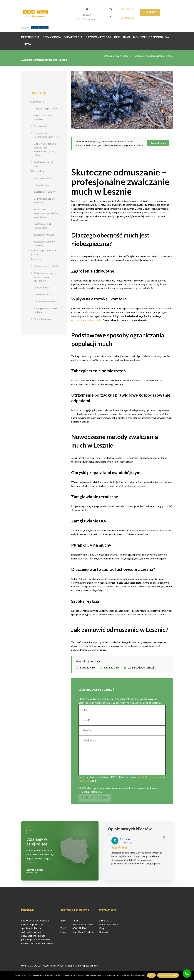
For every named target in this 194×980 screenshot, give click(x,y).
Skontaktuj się (158, 143)
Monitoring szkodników (46, 266)
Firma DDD (105, 923)
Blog (102, 930)
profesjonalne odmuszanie (86, 320)
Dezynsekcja (38, 171)
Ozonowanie (40, 126)
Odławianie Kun (42, 287)
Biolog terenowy (42, 319)
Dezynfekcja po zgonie (46, 108)
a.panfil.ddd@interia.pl (141, 668)
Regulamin (84, 781)
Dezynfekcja (38, 102)
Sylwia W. (126, 841)
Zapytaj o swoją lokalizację (35, 874)
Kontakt (150, 12)
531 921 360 (127, 18)
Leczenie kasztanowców (46, 301)
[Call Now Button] (187, 974)
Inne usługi (37, 259)
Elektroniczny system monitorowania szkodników (45, 277)
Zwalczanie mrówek (44, 235)
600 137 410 (127, 9)
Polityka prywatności (110, 927)
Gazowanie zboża (43, 178)
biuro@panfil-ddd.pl (83, 934)
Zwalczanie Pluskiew (44, 192)
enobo (94, 968)
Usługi (126, 56)
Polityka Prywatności (148, 777)
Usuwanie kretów (43, 294)
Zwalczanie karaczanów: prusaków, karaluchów (46, 213)
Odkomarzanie (41, 185)
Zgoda (151, 975)
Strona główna (111, 56)
